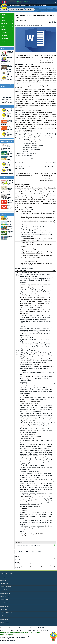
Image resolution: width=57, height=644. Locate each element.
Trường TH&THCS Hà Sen (16, 628)
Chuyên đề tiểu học (6, 593)
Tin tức (3, 15)
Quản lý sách (4, 577)
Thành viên (45, 5)
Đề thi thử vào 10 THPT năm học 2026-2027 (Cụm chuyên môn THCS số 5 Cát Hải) (36, 558)
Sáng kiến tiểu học (6, 590)
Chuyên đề (4, 32)
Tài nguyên (23, 5)
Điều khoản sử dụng (41, 628)
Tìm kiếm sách (5, 584)
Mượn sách (4, 580)
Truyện (16, 5)
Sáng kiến (4, 29)
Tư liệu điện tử (5, 38)
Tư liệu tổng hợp (5, 623)
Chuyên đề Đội (5, 619)
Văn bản (37, 5)
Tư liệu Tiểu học (5, 597)
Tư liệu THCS (4, 610)
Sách (13, 5)
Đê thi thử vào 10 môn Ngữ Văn (24, 564)
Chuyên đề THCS (5, 606)
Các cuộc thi (32, 5)
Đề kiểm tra (28, 5)
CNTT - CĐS (40, 5)
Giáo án (19, 5)
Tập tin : (29, 545)
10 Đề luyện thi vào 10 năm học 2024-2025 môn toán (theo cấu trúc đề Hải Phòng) (36, 566)
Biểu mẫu (4, 616)
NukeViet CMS (31, 628)
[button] (54, 545)
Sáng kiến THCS (5, 603)
